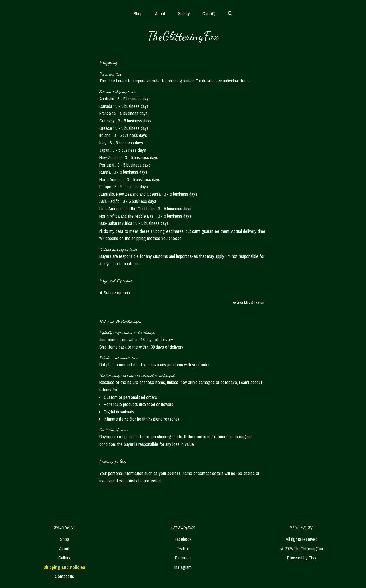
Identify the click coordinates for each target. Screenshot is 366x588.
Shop (138, 13)
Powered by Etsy (302, 558)
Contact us (64, 576)
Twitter (183, 549)
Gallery (184, 13)
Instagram (183, 567)
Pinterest (183, 558)
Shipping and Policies (64, 567)
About (160, 13)
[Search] (230, 14)
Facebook (183, 539)
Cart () (209, 13)
